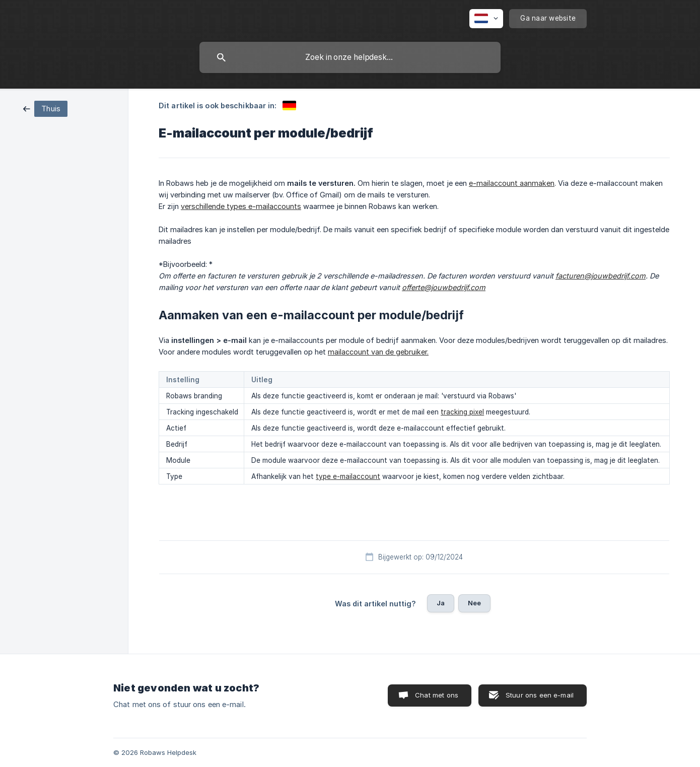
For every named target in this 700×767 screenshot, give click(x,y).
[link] (45, 108)
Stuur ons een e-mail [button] (540, 695)
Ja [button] (441, 603)
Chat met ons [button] (437, 695)
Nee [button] (474, 603)
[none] (486, 19)
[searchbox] (350, 57)
